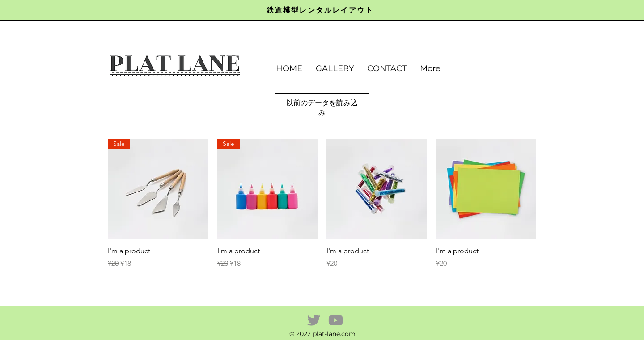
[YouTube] (336, 320)
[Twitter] (314, 320)
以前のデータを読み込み (322, 108)
